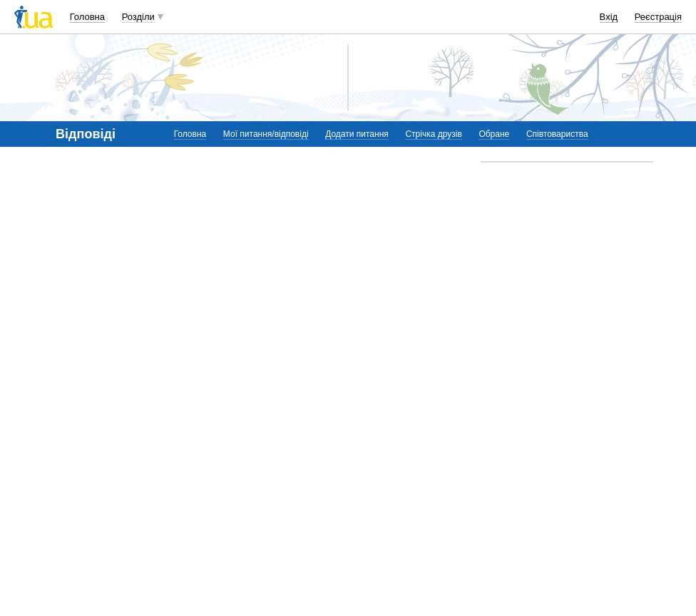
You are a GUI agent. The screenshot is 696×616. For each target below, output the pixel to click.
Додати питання (357, 134)
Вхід (609, 17)
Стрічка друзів (433, 134)
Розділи (138, 17)
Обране (494, 134)
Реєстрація (658, 17)
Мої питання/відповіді (266, 134)
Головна (87, 17)
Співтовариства (557, 134)
